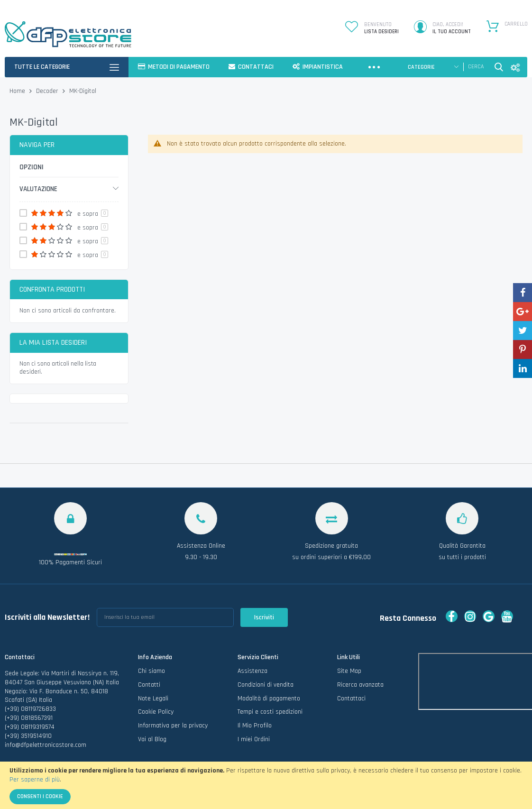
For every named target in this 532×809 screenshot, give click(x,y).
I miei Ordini (254, 739)
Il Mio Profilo (255, 726)
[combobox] (477, 67)
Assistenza (252, 671)
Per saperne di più (35, 780)
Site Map (349, 671)
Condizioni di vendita (266, 685)
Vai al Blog (152, 739)
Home (18, 91)
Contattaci (351, 699)
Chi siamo (151, 671)
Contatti (149, 685)
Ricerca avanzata (360, 685)
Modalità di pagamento (269, 699)
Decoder (48, 91)
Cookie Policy (156, 712)
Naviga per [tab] (37, 145)
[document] (266, 785)
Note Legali (153, 699)
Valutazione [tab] (38, 189)
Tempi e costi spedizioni (270, 712)
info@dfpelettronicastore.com (46, 745)
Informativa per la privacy (173, 726)
